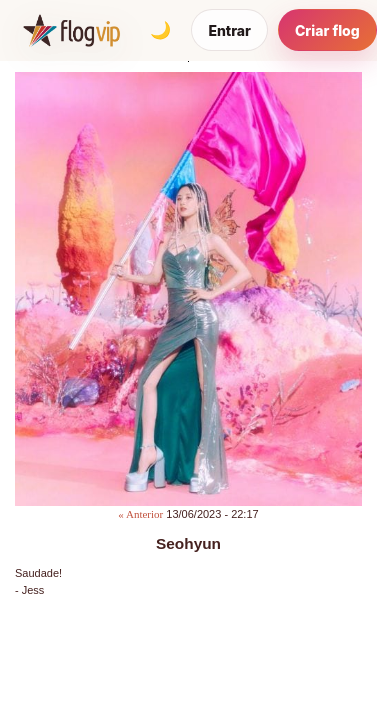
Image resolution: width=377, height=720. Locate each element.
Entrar (229, 30)
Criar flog (327, 30)
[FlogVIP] (71, 30)
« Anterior (140, 514)
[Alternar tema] (160, 30)
